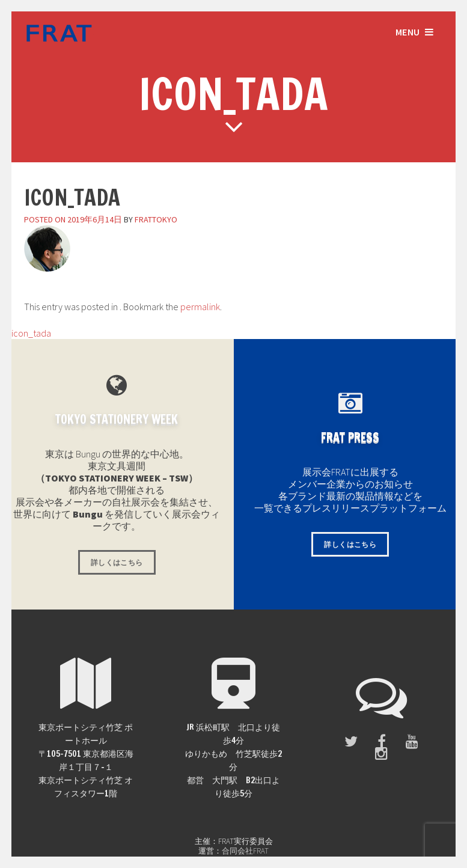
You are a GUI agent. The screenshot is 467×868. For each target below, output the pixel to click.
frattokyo (156, 219)
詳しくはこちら (117, 562)
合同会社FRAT (245, 851)
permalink (200, 307)
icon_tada (26, 333)
